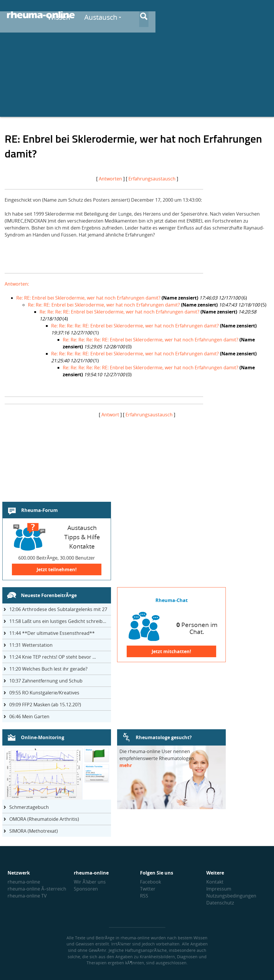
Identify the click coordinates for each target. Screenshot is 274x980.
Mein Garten (29, 716)
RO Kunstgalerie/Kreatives (44, 693)
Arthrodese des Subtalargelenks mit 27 (58, 609)
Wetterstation (31, 645)
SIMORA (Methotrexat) (34, 831)
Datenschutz (220, 903)
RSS (144, 896)
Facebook (151, 882)
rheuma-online (24, 882)
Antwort (110, 415)
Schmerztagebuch (29, 807)
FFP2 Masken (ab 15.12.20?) (45, 705)
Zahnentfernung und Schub (46, 681)
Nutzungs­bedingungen (231, 896)
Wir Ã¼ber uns (90, 882)
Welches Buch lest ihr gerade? (48, 669)
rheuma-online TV (27, 896)
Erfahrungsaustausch (152, 179)
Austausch (192, 15)
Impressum (219, 889)
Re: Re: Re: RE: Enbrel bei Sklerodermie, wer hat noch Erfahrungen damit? (119, 312)
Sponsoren (86, 889)
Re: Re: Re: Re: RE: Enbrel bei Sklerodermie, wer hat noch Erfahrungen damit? (135, 326)
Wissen (150, 15)
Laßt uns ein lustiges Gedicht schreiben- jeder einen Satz (60, 621)
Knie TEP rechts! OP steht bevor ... (53, 657)
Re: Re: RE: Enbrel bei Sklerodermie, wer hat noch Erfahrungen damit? (104, 305)
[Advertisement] (137, 76)
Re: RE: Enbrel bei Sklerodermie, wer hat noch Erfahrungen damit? (88, 298)
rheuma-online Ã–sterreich (37, 889)
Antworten (110, 179)
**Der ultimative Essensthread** (52, 633)
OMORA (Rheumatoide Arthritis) (44, 819)
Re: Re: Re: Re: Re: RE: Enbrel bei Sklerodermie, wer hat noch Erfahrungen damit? (151, 340)
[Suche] (262, 15)
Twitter (148, 889)
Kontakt (215, 882)
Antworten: (17, 284)
